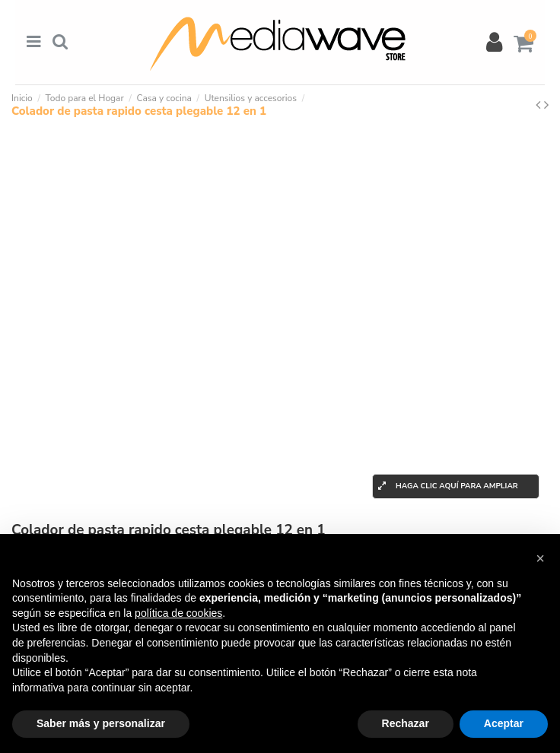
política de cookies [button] (178, 613)
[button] (540, 558)
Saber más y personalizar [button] (101, 723)
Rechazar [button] (406, 723)
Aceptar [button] (504, 723)
